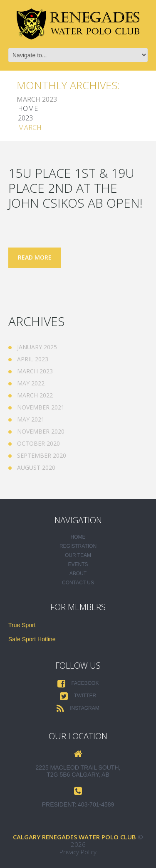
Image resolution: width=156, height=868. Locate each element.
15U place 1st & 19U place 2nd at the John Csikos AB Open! (76, 188)
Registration (78, 546)
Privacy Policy (78, 852)
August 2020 (36, 467)
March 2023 (35, 371)
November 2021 (41, 407)
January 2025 (37, 347)
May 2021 (31, 419)
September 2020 (42, 455)
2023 (25, 118)
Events (78, 564)
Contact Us (78, 583)
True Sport (22, 625)
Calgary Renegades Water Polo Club (74, 837)
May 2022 (31, 383)
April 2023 (33, 359)
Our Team (78, 555)
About (78, 574)
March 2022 (35, 395)
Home (28, 108)
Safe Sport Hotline (32, 639)
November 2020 (41, 431)
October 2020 (38, 443)
